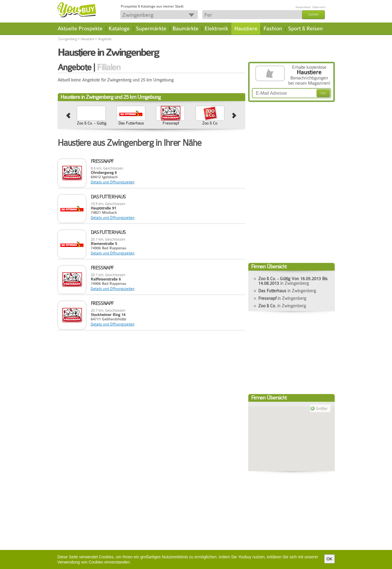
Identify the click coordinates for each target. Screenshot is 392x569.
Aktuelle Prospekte (80, 29)
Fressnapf (171, 123)
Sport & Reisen (305, 29)
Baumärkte (185, 29)
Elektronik (216, 29)
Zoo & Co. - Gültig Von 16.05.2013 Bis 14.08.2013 (92, 128)
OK (329, 559)
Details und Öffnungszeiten (113, 182)
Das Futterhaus (131, 123)
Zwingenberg (67, 39)
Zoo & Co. (210, 123)
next (234, 116)
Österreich (319, 7)
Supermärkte (151, 29)
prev (68, 116)
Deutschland (303, 7)
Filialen (108, 67)
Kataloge (119, 29)
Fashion (273, 29)
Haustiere (246, 29)
